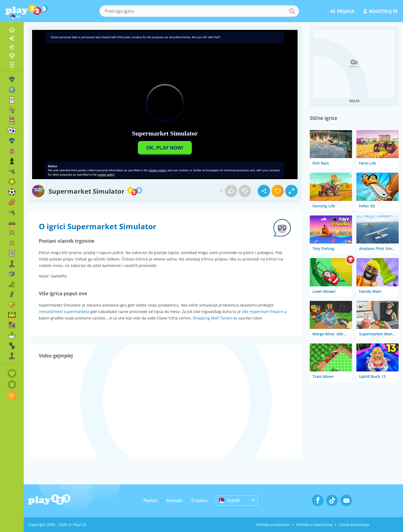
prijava (342, 11)
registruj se (380, 11)
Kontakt (174, 500)
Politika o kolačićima (314, 525)
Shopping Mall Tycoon (213, 318)
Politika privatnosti (273, 525)
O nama (199, 500)
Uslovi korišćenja (354, 525)
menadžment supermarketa (64, 312)
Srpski (229, 500)
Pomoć (151, 500)
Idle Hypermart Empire (262, 312)
